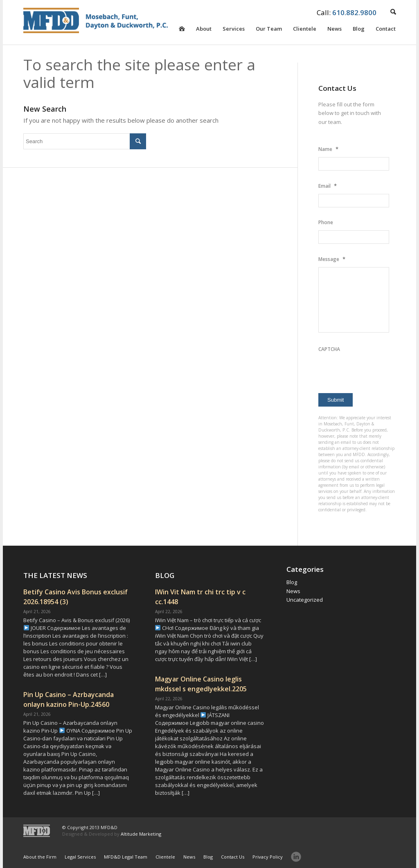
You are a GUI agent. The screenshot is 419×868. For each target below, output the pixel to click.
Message (332, 259)
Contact (386, 30)
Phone (326, 222)
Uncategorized (305, 600)
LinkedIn (296, 857)
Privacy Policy (268, 857)
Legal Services (80, 857)
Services (234, 30)
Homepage (182, 35)
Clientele (305, 30)
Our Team (269, 30)
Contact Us (233, 857)
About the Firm (40, 857)
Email (328, 186)
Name (328, 149)
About (204, 30)
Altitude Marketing (141, 834)
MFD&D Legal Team (126, 857)
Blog (359, 30)
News (335, 30)
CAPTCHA (329, 349)
